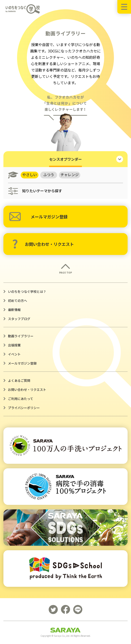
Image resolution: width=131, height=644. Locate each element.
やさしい (30, 175)
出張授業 (14, 345)
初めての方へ (18, 301)
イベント (14, 354)
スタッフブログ (19, 319)
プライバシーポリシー (24, 408)
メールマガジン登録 (38, 217)
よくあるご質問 (19, 380)
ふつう (49, 175)
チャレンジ (70, 175)
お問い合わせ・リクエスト (43, 244)
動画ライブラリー (21, 336)
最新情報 (14, 310)
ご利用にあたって (21, 399)
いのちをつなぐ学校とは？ (27, 291)
